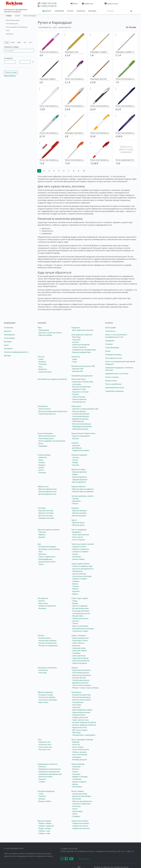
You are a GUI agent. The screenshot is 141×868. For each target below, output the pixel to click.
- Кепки (40, 460)
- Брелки (75, 784)
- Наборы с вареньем (46, 826)
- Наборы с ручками (79, 752)
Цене (55, 27)
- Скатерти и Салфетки (80, 552)
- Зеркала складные (79, 782)
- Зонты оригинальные (80, 535)
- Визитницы (76, 799)
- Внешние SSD (77, 371)
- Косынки (75, 465)
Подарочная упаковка (80, 821)
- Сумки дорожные (78, 656)
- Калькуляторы (77, 702)
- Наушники (76, 340)
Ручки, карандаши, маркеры (82, 739)
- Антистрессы (77, 787)
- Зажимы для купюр (79, 794)
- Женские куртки (78, 525)
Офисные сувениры (45, 692)
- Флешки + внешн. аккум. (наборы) (85, 688)
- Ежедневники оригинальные (49, 769)
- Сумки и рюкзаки (78, 397)
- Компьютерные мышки (81, 712)
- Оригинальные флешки (81, 670)
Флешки (75, 668)
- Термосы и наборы (79, 579)
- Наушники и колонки (80, 392)
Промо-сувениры (78, 764)
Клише (108, 351)
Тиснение (109, 344)
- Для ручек (76, 445)
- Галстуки (75, 457)
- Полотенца (76, 557)
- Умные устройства (79, 347)
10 (84, 171)
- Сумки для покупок (79, 651)
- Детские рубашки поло (47, 494)
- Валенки (41, 537)
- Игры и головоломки (80, 626)
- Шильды (41, 799)
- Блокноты (42, 767)
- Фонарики (42, 608)
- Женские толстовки (46, 511)
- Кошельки (76, 646)
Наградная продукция (46, 791)
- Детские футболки (79, 482)
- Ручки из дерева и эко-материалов (51, 441)
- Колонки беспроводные (81, 697)
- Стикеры (41, 782)
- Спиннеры (76, 774)
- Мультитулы (43, 603)
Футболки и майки (78, 469)
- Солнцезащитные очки (81, 613)
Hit (25, 42)
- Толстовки (42, 364)
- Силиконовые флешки (80, 414)
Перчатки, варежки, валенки (49, 530)
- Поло (40, 367)
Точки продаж (9, 338)
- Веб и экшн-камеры (79, 730)
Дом (39, 544)
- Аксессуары (76, 384)
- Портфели (76, 816)
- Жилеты (75, 504)
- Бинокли (75, 621)
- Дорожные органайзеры (81, 796)
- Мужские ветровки (79, 511)
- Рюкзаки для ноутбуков (47, 641)
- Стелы (40, 794)
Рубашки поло (43, 487)
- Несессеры (42, 673)
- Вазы (40, 552)
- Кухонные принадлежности (82, 569)
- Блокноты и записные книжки (50, 333)
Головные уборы (44, 455)
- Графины (75, 581)
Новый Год (76, 357)
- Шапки (41, 470)
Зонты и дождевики (79, 530)
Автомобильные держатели (82, 376)
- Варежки (42, 535)
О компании (9, 328)
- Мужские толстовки (46, 513)
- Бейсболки (42, 369)
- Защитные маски (45, 372)
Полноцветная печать (114, 358)
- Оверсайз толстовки (46, 518)
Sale (13, 42)
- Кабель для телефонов (81, 345)
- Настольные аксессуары (47, 700)
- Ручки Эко (76, 744)
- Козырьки (42, 473)
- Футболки (42, 362)
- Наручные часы (44, 742)
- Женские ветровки (79, 513)
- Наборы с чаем (44, 831)
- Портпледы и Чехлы (80, 641)
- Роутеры (75, 394)
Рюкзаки (41, 635)
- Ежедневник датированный (49, 772)
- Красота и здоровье (80, 606)
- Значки (75, 772)
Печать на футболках (113, 384)
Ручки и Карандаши (45, 433)
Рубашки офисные (78, 487)
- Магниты (75, 769)
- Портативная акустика (47, 414)
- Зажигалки (76, 767)
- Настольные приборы (47, 697)
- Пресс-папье (43, 702)
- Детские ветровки (79, 516)
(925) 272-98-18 (48, 6)
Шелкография (111, 328)
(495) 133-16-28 (48, 3)
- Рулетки (41, 601)
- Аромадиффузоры (45, 559)
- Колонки (75, 342)
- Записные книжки (45, 777)
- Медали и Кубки (44, 801)
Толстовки (42, 508)
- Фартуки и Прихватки (80, 549)
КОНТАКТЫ (81, 11)
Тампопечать (110, 331)
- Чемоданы (76, 653)
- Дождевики (76, 532)
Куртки (74, 520)
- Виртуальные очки (79, 727)
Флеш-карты (76, 406)
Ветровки (75, 508)
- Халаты (75, 554)
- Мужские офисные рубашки (83, 489)
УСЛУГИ (70, 11)
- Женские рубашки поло (47, 491)
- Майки (74, 474)
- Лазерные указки (78, 715)
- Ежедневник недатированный (50, 774)
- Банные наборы (78, 559)
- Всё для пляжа (77, 616)
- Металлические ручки (47, 436)
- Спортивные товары (80, 631)
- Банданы (42, 465)
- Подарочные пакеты (80, 826)
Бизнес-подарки (78, 791)
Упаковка (75, 443)
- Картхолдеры (77, 811)
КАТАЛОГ (47, 11)
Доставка (7, 356)
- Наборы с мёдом (44, 823)
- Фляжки (75, 589)
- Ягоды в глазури (44, 828)
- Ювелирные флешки (80, 429)
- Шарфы (75, 462)
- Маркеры (75, 742)
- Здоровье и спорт (79, 389)
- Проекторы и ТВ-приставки (82, 382)
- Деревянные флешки (80, 419)
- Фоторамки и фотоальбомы (49, 549)
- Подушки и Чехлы (79, 547)
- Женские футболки (79, 477)
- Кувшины (76, 591)
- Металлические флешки (81, 424)
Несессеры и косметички (47, 668)
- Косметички (43, 670)
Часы (40, 739)
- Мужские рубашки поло (47, 489)
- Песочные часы (44, 749)
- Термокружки (77, 571)
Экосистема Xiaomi (79, 379)
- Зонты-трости (77, 537)
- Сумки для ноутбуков (80, 658)
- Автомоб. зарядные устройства (84, 722)
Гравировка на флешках (115, 391)
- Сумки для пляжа (78, 648)
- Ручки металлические (80, 749)
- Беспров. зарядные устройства (84, 725)
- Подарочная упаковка (80, 450)
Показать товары (11, 72)
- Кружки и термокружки (81, 436)
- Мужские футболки (79, 472)
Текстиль (41, 357)
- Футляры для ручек (79, 760)
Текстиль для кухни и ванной (83, 544)
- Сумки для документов (81, 661)
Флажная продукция (79, 455)
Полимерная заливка (113, 355)
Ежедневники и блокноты (47, 764)
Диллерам (8, 342)
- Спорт (74, 362)
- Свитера (75, 499)
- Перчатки (42, 532)
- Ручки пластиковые (79, 755)
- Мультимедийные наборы (82, 710)
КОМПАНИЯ (59, 11)
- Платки (75, 460)
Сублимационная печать (115, 388)
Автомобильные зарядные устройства (52, 379)
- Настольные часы (45, 747)
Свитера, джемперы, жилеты (82, 496)
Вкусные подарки (44, 821)
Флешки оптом (111, 381)
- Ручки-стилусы (78, 747)
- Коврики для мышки (80, 717)
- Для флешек (77, 448)
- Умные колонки (44, 409)
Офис (40, 328)
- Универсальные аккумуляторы (84, 350)
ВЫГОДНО (92, 11)
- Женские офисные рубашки (82, 491)
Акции (6, 345)
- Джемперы (76, 501)
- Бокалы (75, 584)
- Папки (74, 814)
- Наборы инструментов (47, 606)
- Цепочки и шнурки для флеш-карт (85, 409)
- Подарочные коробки (80, 823)
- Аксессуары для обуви (80, 611)
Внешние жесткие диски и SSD (83, 366)
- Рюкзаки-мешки (44, 638)
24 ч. (31, 42)
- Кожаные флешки (79, 411)
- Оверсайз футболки (79, 480)
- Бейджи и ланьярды (80, 777)
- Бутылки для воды (79, 574)
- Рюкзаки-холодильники (47, 643)
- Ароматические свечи (47, 562)
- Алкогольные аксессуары (82, 576)
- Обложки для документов (82, 801)
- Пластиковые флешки (80, 416)
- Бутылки (75, 438)
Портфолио (8, 349)
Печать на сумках (112, 377)
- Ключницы (76, 806)
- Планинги (42, 779)
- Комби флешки (78, 421)
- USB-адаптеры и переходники (83, 735)
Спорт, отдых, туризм (80, 598)
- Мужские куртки (78, 523)
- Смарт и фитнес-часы (80, 720)
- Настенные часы (44, 744)
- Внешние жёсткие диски (81, 700)
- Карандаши (43, 446)
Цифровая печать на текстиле (117, 374)
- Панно (41, 564)
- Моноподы (76, 337)
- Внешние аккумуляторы (81, 352)
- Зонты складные (78, 540)
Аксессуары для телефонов (82, 335)
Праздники (76, 328)
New (19, 42)
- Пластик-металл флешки (81, 685)
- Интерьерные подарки (47, 547)
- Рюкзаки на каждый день (48, 646)
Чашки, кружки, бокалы (80, 564)
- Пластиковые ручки (46, 438)
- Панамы (41, 462)
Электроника (43, 406)
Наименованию (65, 27)
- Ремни (74, 809)
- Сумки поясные (78, 643)
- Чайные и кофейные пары (82, 566)
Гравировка (110, 341)
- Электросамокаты (79, 402)
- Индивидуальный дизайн (82, 426)
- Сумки (41, 359)
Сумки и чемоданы (79, 635)
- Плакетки (42, 796)
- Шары (74, 359)
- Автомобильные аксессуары (83, 629)
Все (7, 42)
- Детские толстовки (45, 516)
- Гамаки (75, 623)
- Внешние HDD (77, 369)
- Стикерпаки (76, 779)
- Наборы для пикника (80, 618)
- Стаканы (75, 586)
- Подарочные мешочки (81, 828)
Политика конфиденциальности (16, 352)
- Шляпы (41, 468)
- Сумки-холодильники (80, 638)
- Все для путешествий (80, 608)
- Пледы (74, 601)
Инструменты (43, 598)
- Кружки (75, 594)
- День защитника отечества (82, 330)
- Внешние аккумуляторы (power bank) (52, 411)
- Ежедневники (43, 330)
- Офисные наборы (45, 335)
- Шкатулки (42, 554)
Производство (9, 335)
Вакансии (8, 331)
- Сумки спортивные (79, 663)
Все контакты (84, 859)
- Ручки (40, 443)
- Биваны (75, 603)
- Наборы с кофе (44, 833)
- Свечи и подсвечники (46, 557)
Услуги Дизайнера (112, 348)
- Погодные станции (45, 695)
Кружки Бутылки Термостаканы (83, 433)
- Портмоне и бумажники (81, 804)
